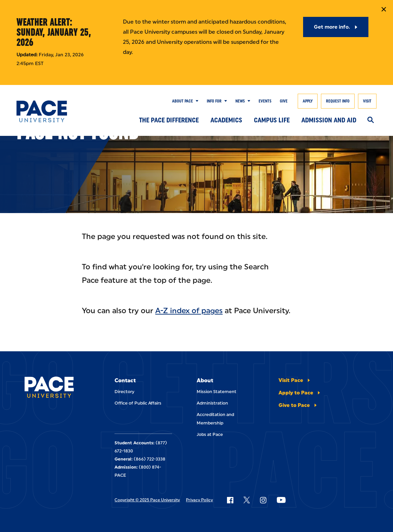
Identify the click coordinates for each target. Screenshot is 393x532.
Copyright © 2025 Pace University (147, 500)
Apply (308, 101)
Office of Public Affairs (138, 403)
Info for (214, 101)
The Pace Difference (169, 120)
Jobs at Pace (210, 434)
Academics (226, 120)
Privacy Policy (199, 500)
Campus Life (272, 120)
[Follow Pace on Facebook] (230, 500)
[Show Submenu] (196, 101)
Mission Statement (217, 392)
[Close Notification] (384, 9)
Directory (124, 392)
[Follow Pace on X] (247, 500)
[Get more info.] (336, 27)
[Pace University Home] (42, 111)
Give (284, 101)
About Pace (183, 101)
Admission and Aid (329, 120)
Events (265, 101)
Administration (212, 403)
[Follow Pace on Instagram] (263, 500)
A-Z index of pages (189, 311)
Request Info (338, 101)
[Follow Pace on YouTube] (281, 500)
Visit (367, 101)
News (240, 101)
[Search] (371, 120)
